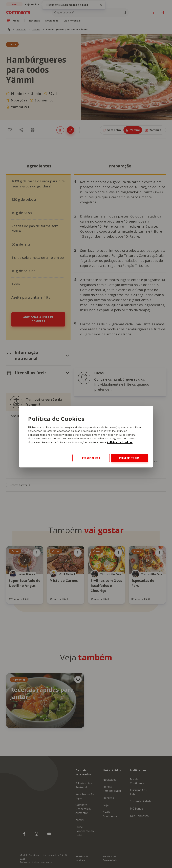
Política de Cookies (120, 442)
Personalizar (91, 458)
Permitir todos (129, 458)
